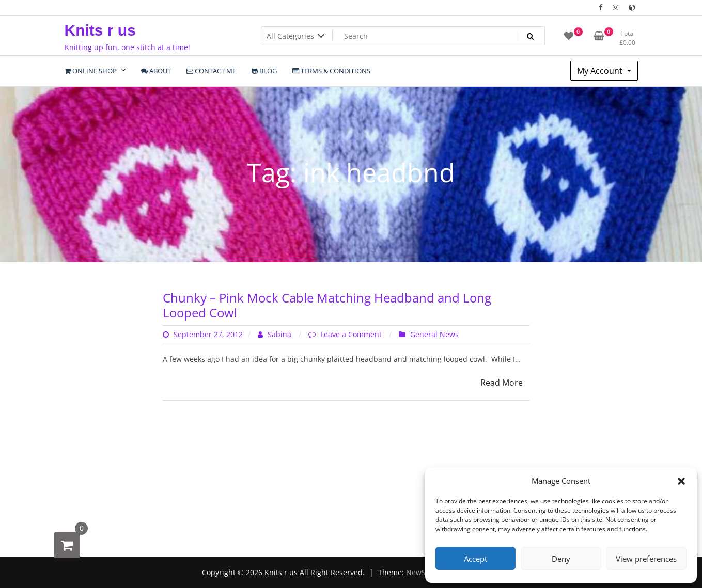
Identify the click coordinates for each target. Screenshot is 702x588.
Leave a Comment (352, 334)
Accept (475, 559)
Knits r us (100, 30)
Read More (502, 383)
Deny (561, 559)
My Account (601, 71)
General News (434, 334)
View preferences (646, 559)
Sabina (276, 334)
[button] (681, 481)
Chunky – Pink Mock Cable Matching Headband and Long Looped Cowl (327, 305)
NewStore (423, 572)
